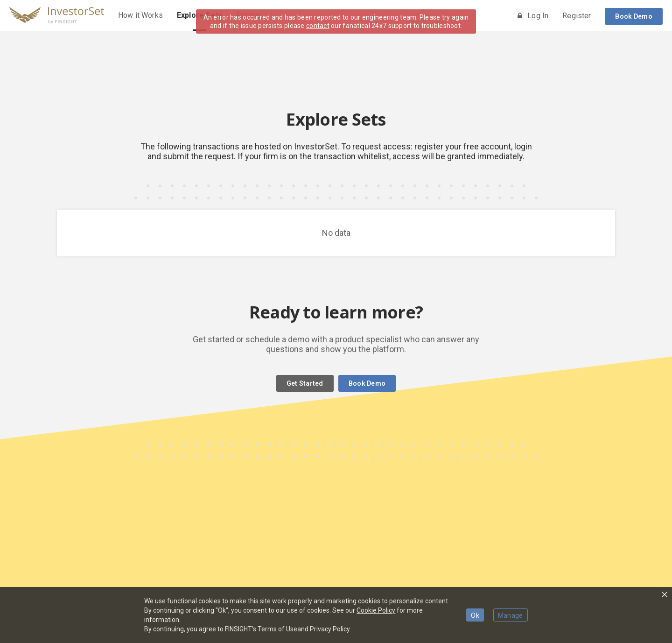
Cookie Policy (376, 610)
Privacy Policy (330, 629)
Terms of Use (277, 629)
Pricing (248, 15)
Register (577, 16)
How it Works (140, 15)
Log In (533, 16)
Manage (511, 615)
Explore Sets (200, 15)
